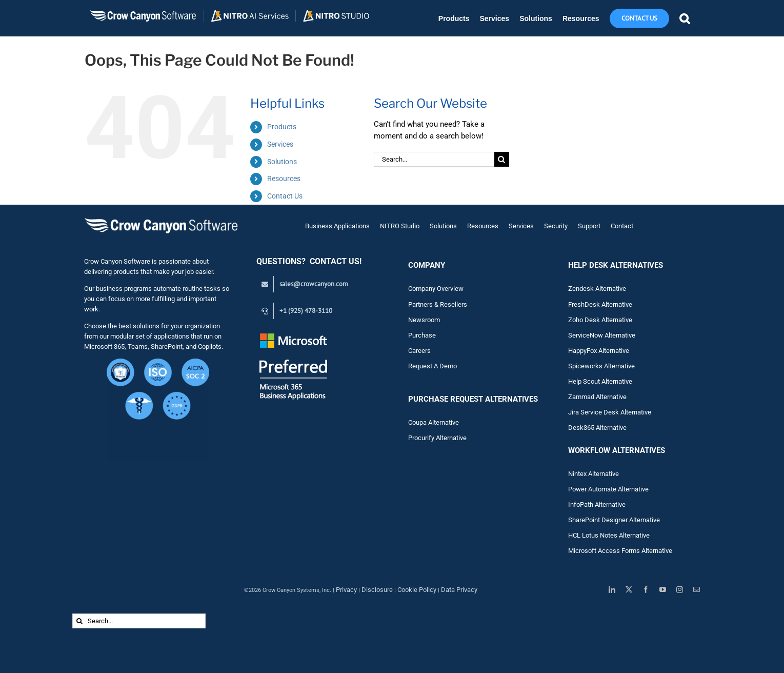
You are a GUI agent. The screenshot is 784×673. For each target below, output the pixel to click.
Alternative (611, 397)
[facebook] (646, 590)
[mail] (697, 590)
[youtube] (663, 590)
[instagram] (680, 590)
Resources (284, 179)
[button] (685, 18)
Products (282, 127)
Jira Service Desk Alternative (610, 412)
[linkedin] (612, 590)
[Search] (502, 159)
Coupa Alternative (434, 422)
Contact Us (285, 196)
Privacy (346, 590)
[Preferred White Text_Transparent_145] (294, 335)
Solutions (282, 162)
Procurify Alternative (437, 438)
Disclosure (377, 590)
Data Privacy (459, 590)
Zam (582, 397)
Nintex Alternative (594, 474)
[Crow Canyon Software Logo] (161, 219)
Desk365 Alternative (597, 428)
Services (280, 144)
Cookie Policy (417, 590)
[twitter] (629, 590)
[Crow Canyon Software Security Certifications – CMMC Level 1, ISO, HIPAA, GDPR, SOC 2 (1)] (158, 362)
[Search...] (434, 159)
